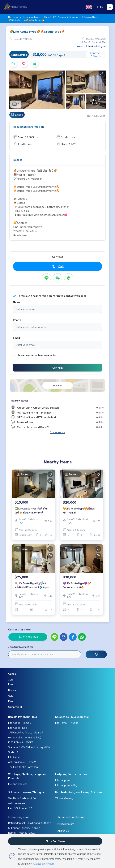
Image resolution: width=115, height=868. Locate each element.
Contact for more (19, 629)
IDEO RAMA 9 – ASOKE (21, 742)
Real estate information (29, 127)
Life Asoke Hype (90, 17)
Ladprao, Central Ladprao (72, 774)
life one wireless (18, 784)
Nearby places (20, 400)
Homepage (13, 17)
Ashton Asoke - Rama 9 (22, 762)
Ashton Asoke (17, 803)
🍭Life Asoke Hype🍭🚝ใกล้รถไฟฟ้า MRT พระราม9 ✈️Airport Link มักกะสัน (33, 585)
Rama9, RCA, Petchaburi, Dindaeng (61, 17)
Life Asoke (14, 757)
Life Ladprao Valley (66, 785)
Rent (11, 684)
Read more (20, 235)
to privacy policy (47, 355)
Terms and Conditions (71, 817)
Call (58, 266)
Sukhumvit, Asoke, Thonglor (26, 792)
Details (18, 160)
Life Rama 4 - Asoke (67, 723)
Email (16, 338)
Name (17, 302)
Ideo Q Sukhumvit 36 (20, 808)
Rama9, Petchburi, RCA (23, 717)
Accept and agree (27, 355)
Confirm (57, 367)
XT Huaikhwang (64, 798)
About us (63, 831)
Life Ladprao (63, 780)
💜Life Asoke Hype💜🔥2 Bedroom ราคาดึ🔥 (77, 585)
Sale (11, 679)
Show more (58, 432)
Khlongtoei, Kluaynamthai (72, 717)
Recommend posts (31, 17)
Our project (15, 707)
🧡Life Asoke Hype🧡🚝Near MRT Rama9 (79, 510)
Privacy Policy (66, 824)
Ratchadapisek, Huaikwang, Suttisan (79, 792)
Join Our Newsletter (21, 647)
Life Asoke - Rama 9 (20, 723)
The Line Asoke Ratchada (23, 767)
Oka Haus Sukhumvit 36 (22, 798)
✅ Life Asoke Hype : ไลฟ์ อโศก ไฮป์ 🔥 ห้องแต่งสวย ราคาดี (31, 510)
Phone (17, 320)
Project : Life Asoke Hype (91, 46)
